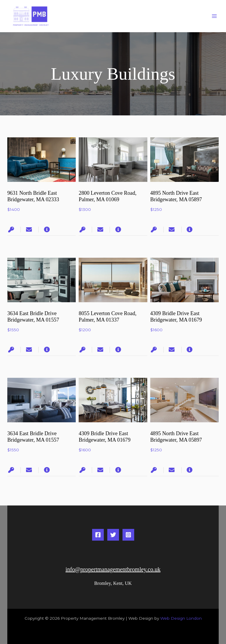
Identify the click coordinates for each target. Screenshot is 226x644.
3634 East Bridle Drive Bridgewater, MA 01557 (33, 317)
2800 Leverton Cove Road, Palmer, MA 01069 (108, 196)
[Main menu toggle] (214, 16)
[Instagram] (128, 535)
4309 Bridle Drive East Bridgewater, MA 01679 (105, 437)
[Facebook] (98, 535)
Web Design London (181, 618)
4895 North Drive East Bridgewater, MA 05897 (176, 196)
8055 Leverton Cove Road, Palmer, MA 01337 (108, 317)
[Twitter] (113, 535)
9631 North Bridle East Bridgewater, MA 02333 (33, 196)
